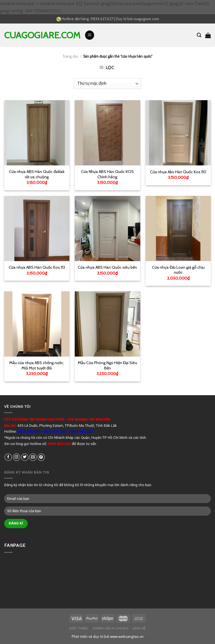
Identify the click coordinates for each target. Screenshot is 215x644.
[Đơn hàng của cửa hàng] (107, 84)
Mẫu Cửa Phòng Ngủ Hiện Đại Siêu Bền (107, 365)
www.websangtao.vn (127, 636)
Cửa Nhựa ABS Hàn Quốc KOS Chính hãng (107, 174)
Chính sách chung (111, 628)
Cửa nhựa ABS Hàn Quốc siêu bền (107, 267)
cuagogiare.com (146, 19)
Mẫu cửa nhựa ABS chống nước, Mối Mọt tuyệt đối (37, 365)
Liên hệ (139, 628)
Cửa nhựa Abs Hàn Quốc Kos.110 (178, 172)
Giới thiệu (79, 628)
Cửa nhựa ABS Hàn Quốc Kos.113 (37, 267)
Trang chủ (70, 56)
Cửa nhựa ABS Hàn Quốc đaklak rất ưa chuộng (37, 174)
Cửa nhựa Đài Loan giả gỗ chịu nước (178, 270)
